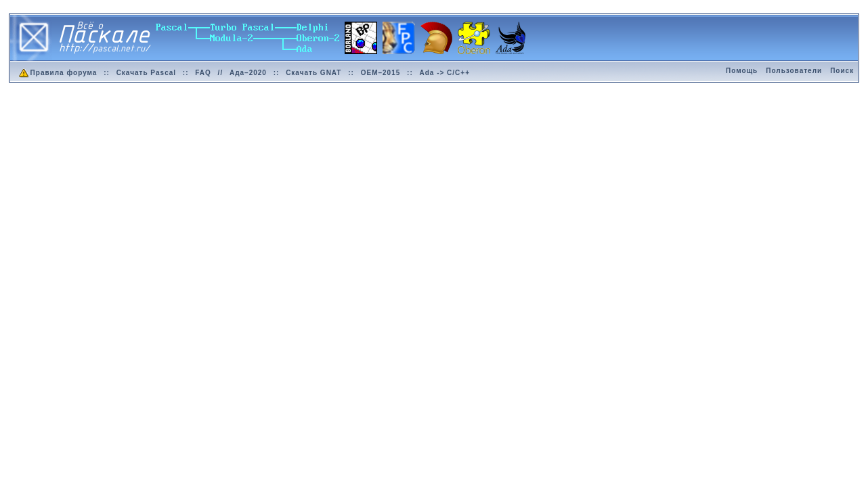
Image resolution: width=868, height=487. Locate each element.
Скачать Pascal (146, 73)
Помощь (742, 71)
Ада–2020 (248, 73)
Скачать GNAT (313, 73)
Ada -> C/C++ (445, 73)
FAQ (203, 73)
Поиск (842, 71)
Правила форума (57, 73)
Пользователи (794, 71)
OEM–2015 (381, 73)
